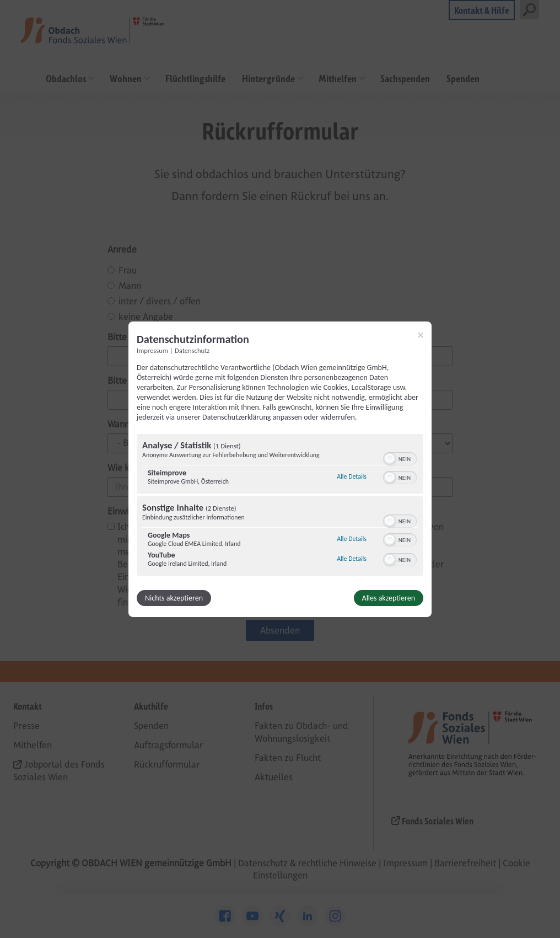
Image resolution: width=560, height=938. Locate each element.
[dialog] (280, 469)
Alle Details (352, 476)
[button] (390, 459)
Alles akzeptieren (389, 598)
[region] (280, 506)
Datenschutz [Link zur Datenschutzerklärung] (192, 350)
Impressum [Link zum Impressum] (152, 350)
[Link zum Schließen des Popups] (421, 335)
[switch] (400, 458)
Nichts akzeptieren (174, 598)
